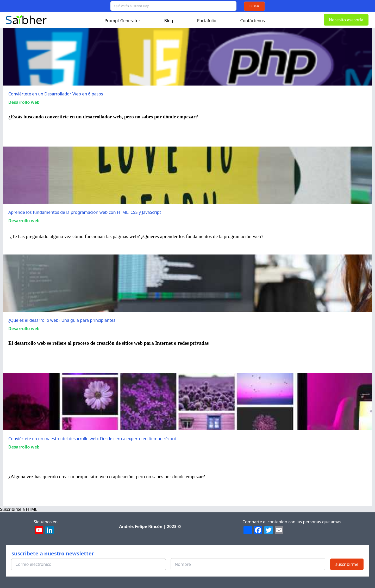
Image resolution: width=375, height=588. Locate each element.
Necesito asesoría (346, 20)
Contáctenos (253, 21)
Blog (169, 21)
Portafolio (207, 21)
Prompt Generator (122, 21)
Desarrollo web (24, 102)
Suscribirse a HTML (19, 509)
